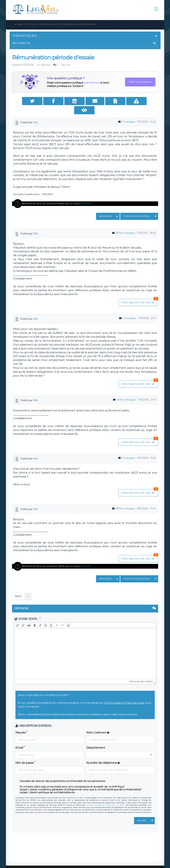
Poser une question (140, 82)
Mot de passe (25, 755)
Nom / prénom (98, 724)
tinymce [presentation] (149, 673)
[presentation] (17, 617)
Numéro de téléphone (103, 755)
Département (96, 740)
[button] (17, 617)
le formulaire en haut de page (124, 695)
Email (19, 740)
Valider (146, 812)
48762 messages (125, 225)
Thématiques (85, 36)
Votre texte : (27, 611)
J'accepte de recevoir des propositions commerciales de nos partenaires (62, 773)
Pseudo (21, 724)
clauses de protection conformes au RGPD (105, 797)
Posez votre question (141, 208)
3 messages (128, 114)
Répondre (109, 208)
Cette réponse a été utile (140, 293)
